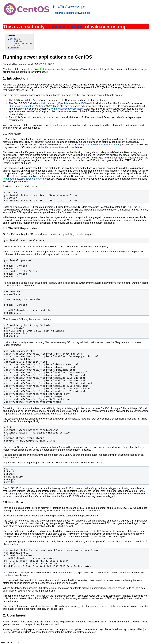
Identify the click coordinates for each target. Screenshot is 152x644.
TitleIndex (72, 13)
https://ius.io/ (34, 100)
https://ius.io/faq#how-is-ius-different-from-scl (52, 147)
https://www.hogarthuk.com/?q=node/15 (63, 69)
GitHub (138, 176)
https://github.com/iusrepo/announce (25, 179)
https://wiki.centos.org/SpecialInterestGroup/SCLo (62, 103)
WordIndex (85, 13)
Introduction (15, 39)
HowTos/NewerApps (69, 7)
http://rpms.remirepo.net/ (52, 117)
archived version (65, 27)
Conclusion (14, 48)
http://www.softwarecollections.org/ (72, 109)
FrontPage (59, 13)
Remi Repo (18, 46)
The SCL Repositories (23, 43)
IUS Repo (18, 41)
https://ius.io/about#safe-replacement (100, 145)
